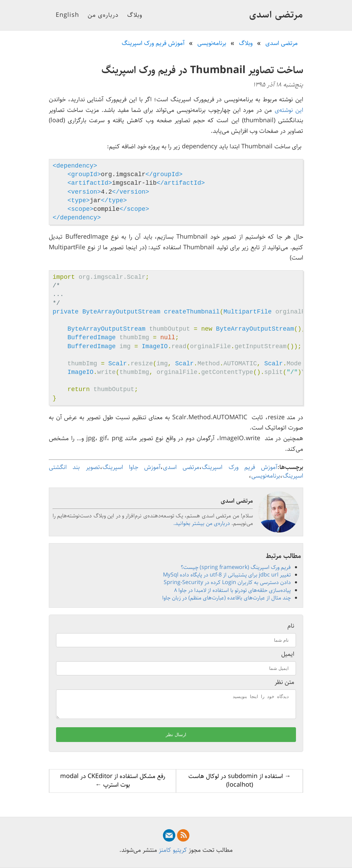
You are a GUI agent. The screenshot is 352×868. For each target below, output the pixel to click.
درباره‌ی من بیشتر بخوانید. (202, 523)
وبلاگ (135, 15)
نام (291, 626)
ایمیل (288, 654)
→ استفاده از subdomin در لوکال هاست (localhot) (240, 785)
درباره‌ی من (103, 15)
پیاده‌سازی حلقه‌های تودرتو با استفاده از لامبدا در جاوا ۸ (232, 590)
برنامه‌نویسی (266, 476)
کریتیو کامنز (173, 850)
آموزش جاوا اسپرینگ (132, 467)
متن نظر (284, 682)
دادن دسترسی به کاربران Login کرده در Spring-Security (227, 583)
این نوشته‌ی (289, 110)
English (67, 15)
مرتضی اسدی (276, 15)
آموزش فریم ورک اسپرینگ (240, 467)
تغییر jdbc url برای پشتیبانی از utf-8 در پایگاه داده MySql (227, 575)
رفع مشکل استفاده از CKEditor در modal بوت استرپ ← (113, 785)
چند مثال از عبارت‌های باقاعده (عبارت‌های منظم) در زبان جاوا (227, 598)
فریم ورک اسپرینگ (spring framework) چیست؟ (236, 567)
